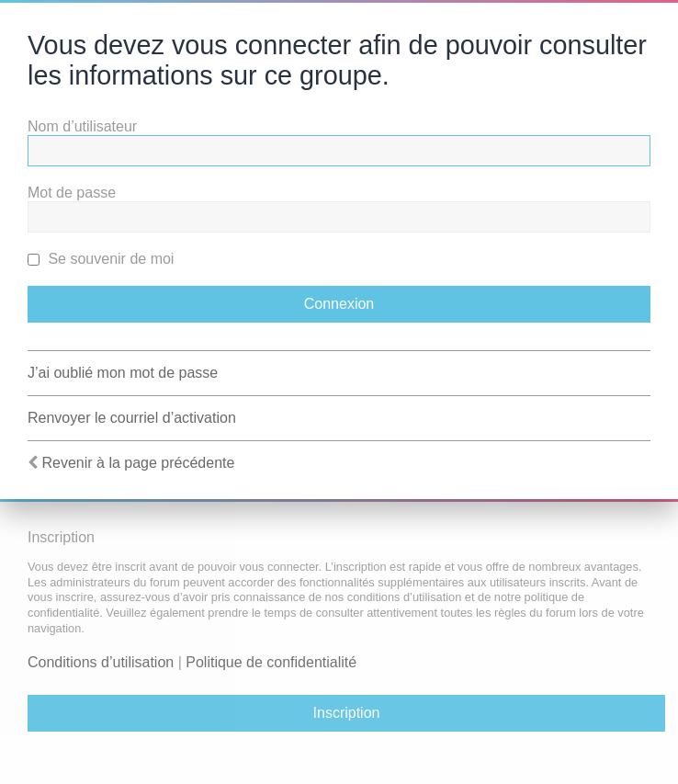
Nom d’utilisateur (82, 126)
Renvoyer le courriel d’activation (132, 418)
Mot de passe (72, 193)
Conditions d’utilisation (101, 662)
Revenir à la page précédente (138, 463)
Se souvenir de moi (101, 259)
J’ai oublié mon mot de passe (123, 373)
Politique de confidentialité (271, 662)
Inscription (347, 713)
